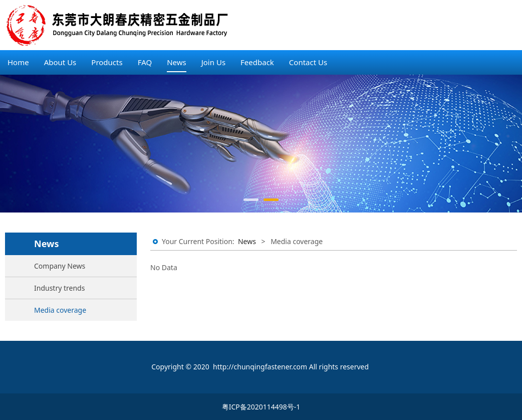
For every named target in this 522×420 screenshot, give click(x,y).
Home (18, 62)
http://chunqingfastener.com (260, 367)
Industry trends (59, 288)
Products (107, 62)
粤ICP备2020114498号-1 (261, 407)
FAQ (145, 62)
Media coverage (60, 310)
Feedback (257, 62)
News (177, 62)
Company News (60, 266)
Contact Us (308, 62)
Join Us (213, 62)
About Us (60, 62)
